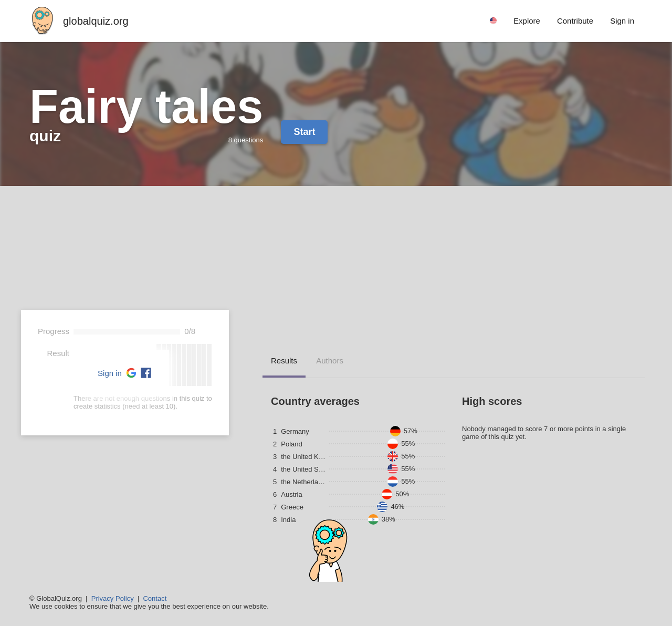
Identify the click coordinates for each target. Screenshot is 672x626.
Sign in (110, 373)
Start (304, 132)
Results (284, 361)
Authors (330, 361)
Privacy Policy (113, 598)
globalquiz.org (96, 21)
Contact (155, 598)
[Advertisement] (336, 265)
